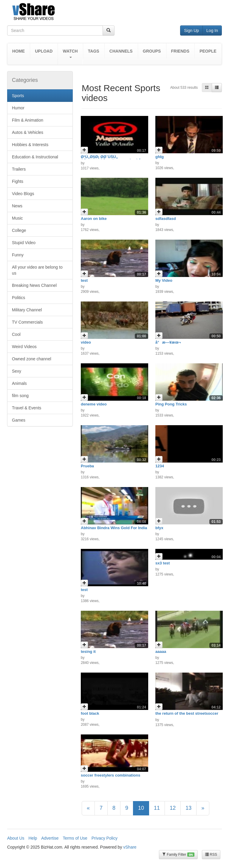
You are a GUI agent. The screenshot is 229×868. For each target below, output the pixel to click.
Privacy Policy (105, 838)
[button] (70, 54)
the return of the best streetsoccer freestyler (187, 715)
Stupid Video (24, 243)
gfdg (160, 157)
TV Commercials (27, 322)
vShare (130, 847)
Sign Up (191, 30)
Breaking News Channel (34, 285)
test (84, 280)
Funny (18, 255)
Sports (18, 96)
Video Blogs (23, 194)
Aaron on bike (94, 219)
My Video (164, 280)
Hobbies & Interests (30, 145)
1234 (160, 466)
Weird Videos (24, 347)
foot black (90, 713)
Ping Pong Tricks (171, 404)
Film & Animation (28, 120)
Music (17, 218)
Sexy (17, 371)
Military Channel (27, 310)
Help (33, 838)
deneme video (94, 404)
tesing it (88, 652)
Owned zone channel (32, 359)
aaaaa (161, 652)
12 (173, 808)
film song (20, 396)
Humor (18, 108)
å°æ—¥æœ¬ (168, 342)
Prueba (87, 466)
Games (19, 420)
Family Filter (178, 855)
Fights (18, 181)
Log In (212, 30)
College (19, 230)
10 (141, 808)
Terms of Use (75, 838)
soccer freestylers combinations (110, 775)
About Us (16, 838)
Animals (19, 383)
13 (188, 808)
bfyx (159, 528)
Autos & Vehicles (28, 132)
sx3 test (163, 563)
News (17, 206)
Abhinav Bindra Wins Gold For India (114, 528)
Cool (16, 334)
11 (157, 808)
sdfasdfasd (166, 219)
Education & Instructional (35, 157)
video (86, 342)
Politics (18, 298)
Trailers (19, 169)
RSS (211, 855)
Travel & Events (27, 408)
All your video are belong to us (37, 270)
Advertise (50, 838)
